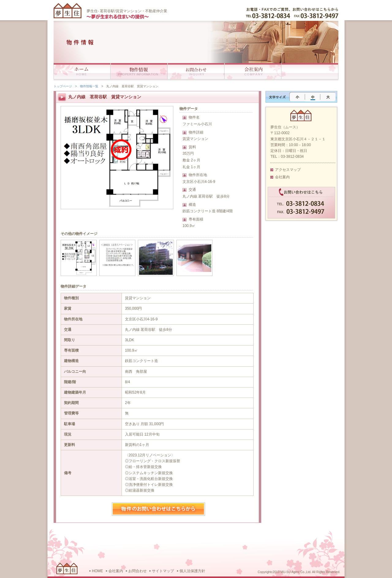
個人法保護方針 (192, 571)
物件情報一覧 (89, 86)
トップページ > (65, 86)
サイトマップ (163, 571)
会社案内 (282, 177)
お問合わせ (138, 571)
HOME (97, 571)
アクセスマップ (288, 170)
